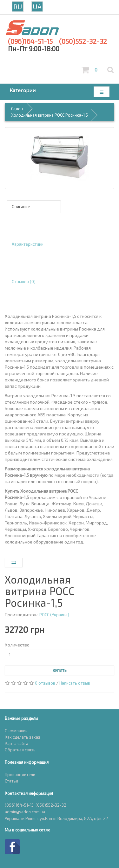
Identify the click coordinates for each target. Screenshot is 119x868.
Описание (21, 207)
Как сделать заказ (23, 737)
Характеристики (28, 244)
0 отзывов (45, 683)
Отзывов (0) (24, 282)
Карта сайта (17, 743)
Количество (17, 645)
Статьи (11, 781)
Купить (60, 670)
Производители (20, 775)
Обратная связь (20, 750)
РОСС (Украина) (54, 615)
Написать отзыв (75, 683)
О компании (16, 731)
